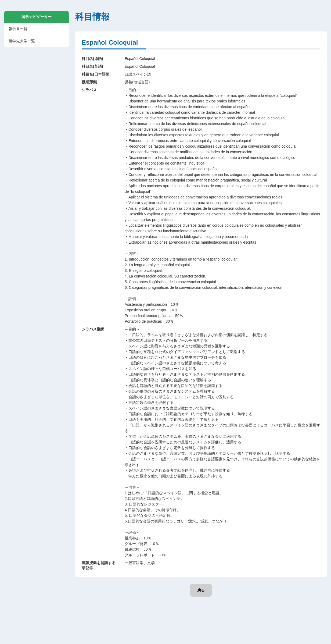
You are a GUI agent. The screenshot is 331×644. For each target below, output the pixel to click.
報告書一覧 (18, 29)
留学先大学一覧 (22, 41)
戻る (201, 590)
